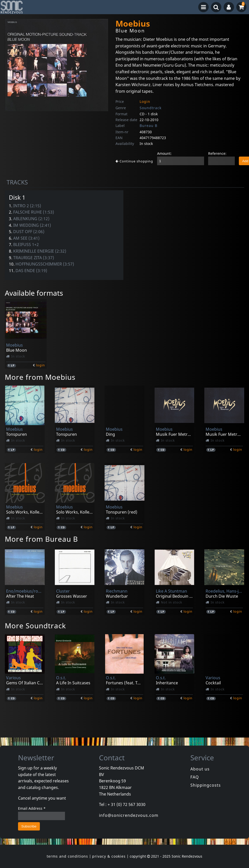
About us (200, 769)
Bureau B (148, 126)
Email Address (32, 808)
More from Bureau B (41, 539)
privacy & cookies (109, 856)
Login (145, 101)
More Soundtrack (35, 626)
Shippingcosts (206, 785)
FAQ (195, 777)
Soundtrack (151, 108)
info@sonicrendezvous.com (129, 815)
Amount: (164, 153)
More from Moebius (40, 377)
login (40, 365)
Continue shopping (134, 161)
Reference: (217, 153)
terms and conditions (67, 856)
